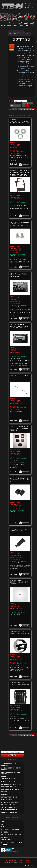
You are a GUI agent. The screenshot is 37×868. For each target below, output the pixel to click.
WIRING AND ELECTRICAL (11, 813)
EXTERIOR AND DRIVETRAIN (12, 784)
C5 (16, 106)
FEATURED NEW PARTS (10, 789)
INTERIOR (5, 794)
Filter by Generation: (16, 103)
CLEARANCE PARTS (8, 779)
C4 (12, 106)
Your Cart (25, 4)
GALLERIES (5, 837)
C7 (23, 106)
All (27, 106)
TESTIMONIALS (7, 840)
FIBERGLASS (6, 792)
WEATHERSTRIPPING (9, 810)
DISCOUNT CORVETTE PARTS (12, 842)
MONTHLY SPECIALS (9, 800)
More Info (13, 165)
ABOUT (4, 822)
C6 (20, 106)
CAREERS (5, 845)
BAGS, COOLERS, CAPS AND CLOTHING (11, 773)
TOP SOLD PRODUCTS (9, 807)
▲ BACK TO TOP (28, 866)
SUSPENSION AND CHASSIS (12, 805)
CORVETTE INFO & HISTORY (11, 835)
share (12, 50)
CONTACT (5, 824)
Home (12, 32)
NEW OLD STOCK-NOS (10, 802)
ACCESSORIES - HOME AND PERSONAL (11, 769)
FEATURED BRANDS (9, 787)
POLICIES (5, 832)
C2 (28, 103)
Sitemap (27, 860)
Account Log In (16, 4)
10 (33, 109)
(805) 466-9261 (29, 8)
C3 (32, 103)
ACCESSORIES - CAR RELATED (9, 765)
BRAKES (4, 776)
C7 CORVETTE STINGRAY (10, 829)
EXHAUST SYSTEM (8, 782)
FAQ (3, 827)
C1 (24, 103)
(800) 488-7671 (17, 8)
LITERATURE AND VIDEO (10, 797)
